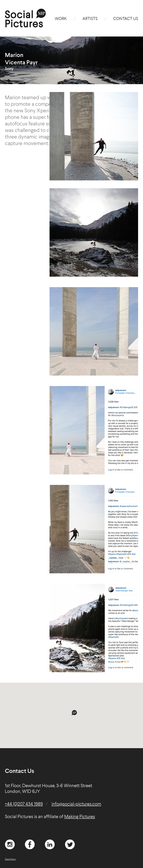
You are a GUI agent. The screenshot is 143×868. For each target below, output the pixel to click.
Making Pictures (80, 817)
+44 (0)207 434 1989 (24, 804)
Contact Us (126, 19)
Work (61, 19)
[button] (74, 713)
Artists (90, 19)
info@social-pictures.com (76, 804)
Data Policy (10, 859)
